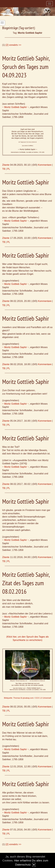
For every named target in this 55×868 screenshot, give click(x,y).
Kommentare (45, 165)
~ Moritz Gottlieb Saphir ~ (15, 107)
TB (4, 169)
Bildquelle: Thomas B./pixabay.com (19, 698)
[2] (7, 45)
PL (9, 169)
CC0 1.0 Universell (43, 698)
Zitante (6, 165)
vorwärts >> (15, 45)
